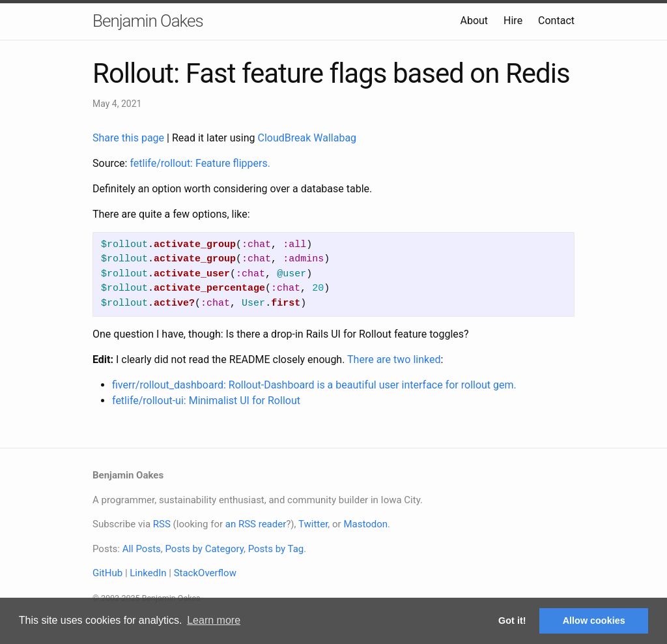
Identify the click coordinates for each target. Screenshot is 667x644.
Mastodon (365, 524)
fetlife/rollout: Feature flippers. (200, 163)
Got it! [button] (512, 621)
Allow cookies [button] (594, 621)
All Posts (142, 549)
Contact (556, 21)
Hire (513, 21)
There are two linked (394, 359)
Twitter (313, 524)
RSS (162, 524)
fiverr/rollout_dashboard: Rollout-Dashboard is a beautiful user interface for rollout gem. (314, 385)
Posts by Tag (276, 549)
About (474, 21)
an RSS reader (256, 524)
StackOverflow (205, 573)
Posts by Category (204, 549)
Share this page (130, 138)
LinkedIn (148, 573)
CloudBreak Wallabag (307, 138)
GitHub (107, 573)
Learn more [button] (214, 620)
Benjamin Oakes (148, 21)
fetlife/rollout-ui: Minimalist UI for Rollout (206, 401)
